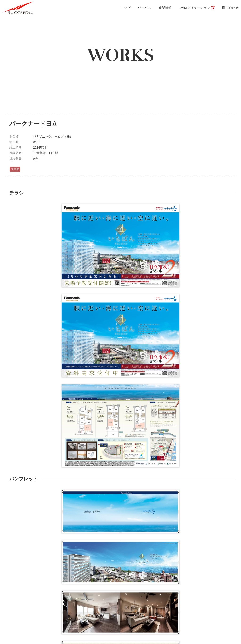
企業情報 (165, 8)
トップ (125, 8)
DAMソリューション (195, 8)
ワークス (145, 8)
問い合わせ (230, 8)
